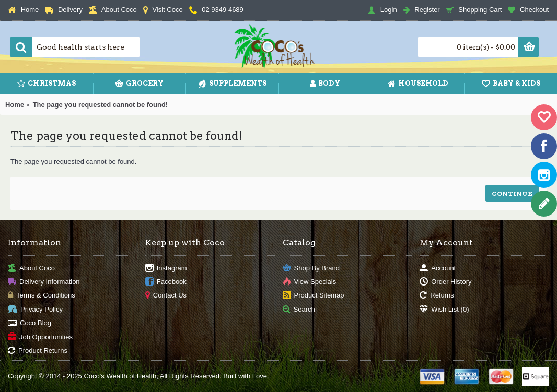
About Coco (31, 268)
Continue (512, 193)
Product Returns (38, 351)
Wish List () (444, 309)
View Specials (310, 282)
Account (438, 268)
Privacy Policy (35, 309)
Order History (445, 282)
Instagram (166, 268)
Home (15, 105)
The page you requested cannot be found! (101, 105)
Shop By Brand (311, 268)
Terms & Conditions (42, 296)
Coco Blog (30, 323)
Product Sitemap (314, 296)
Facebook (166, 282)
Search (299, 309)
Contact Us (166, 296)
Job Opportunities (40, 337)
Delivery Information (44, 282)
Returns (437, 296)
